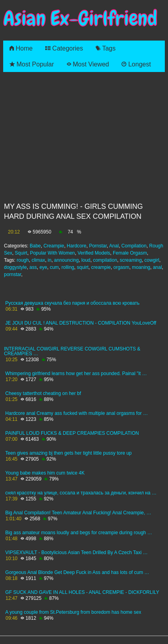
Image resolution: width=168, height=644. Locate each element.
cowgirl (152, 260)
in (49, 260)
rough (23, 260)
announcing (66, 260)
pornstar (13, 274)
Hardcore (76, 246)
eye (43, 267)
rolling (68, 267)
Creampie (54, 246)
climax (38, 260)
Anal (114, 246)
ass (33, 267)
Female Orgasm (130, 253)
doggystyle (15, 267)
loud (86, 260)
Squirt (21, 253)
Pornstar (98, 246)
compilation (105, 260)
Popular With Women (52, 253)
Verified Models (94, 253)
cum (54, 267)
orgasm (122, 267)
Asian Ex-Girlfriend (80, 18)
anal (157, 267)
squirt (82, 267)
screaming (131, 260)
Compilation (134, 246)
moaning (141, 267)
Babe (35, 246)
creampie (101, 267)
